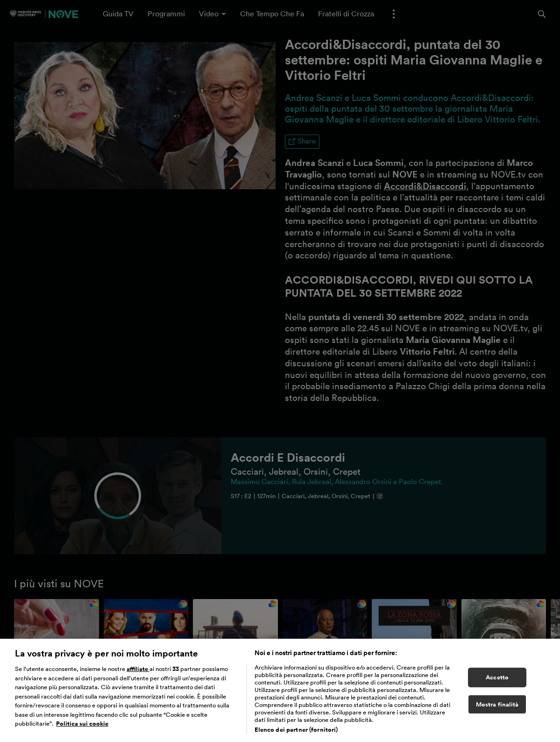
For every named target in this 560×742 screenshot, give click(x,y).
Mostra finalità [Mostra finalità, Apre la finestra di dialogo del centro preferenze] (497, 710)
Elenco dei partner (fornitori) (296, 735)
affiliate (138, 674)
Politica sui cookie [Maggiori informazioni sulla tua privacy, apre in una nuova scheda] (82, 729)
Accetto (497, 683)
